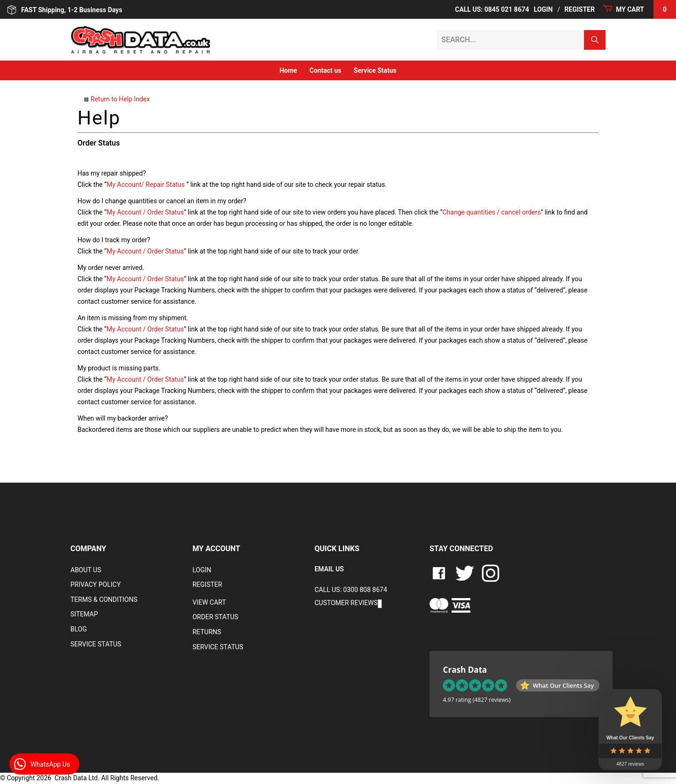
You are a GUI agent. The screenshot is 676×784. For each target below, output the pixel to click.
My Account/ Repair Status (146, 184)
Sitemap (84, 614)
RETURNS (207, 632)
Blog (79, 629)
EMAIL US (329, 569)
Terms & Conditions (104, 600)
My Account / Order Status (145, 212)
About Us (86, 570)
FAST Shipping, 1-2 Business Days (65, 10)
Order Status (215, 617)
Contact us (325, 70)
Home (288, 70)
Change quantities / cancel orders (491, 212)
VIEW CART (209, 602)
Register (580, 9)
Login (543, 9)
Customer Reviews (346, 603)
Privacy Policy (96, 584)
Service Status (375, 70)
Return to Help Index (120, 99)
